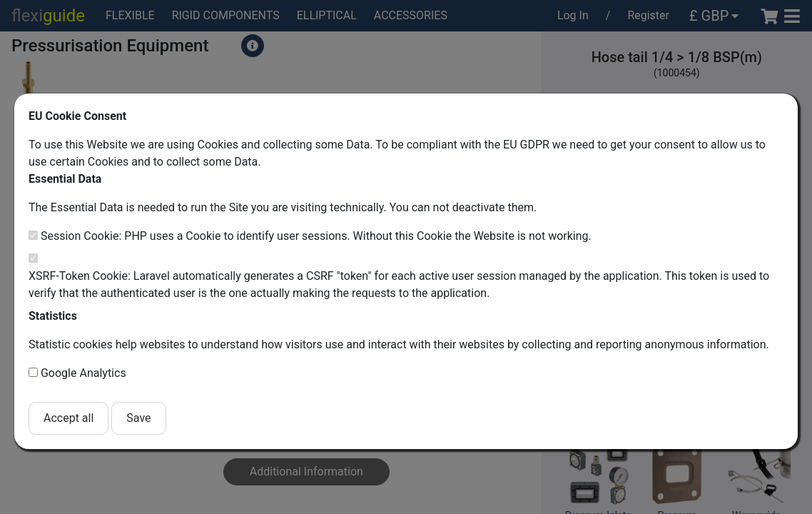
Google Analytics (83, 373)
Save (138, 418)
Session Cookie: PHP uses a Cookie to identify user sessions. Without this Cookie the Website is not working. (316, 236)
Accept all (68, 418)
